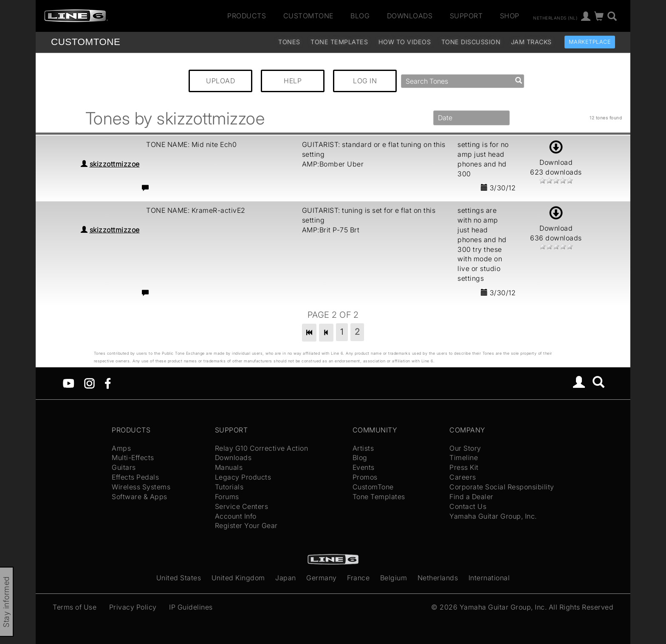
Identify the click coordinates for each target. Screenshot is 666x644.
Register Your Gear (246, 525)
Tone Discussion (471, 42)
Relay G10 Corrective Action (262, 448)
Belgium (394, 578)
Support (466, 16)
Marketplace (590, 42)
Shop (510, 16)
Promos (365, 477)
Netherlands (438, 578)
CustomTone (308, 16)
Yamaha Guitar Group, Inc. (493, 516)
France (358, 578)
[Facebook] (108, 383)
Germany (322, 578)
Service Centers (242, 506)
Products (247, 16)
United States (179, 578)
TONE (86, 42)
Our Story (465, 448)
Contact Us (468, 506)
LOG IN (365, 81)
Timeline (464, 458)
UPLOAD (220, 81)
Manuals (229, 467)
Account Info (236, 516)
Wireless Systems (141, 487)
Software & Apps (140, 497)
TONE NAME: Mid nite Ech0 (191, 144)
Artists (363, 448)
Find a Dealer (471, 497)
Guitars (124, 467)
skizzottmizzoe (115, 164)
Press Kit (464, 467)
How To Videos (405, 42)
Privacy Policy (133, 607)
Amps (121, 448)
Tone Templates (339, 42)
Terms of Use (75, 607)
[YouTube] (69, 383)
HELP (293, 81)
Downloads (410, 16)
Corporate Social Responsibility (502, 487)
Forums (227, 497)
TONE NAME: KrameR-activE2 (196, 210)
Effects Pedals (135, 477)
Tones (289, 42)
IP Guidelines (191, 607)
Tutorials (229, 487)
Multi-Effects (133, 458)
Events (364, 467)
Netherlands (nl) (555, 17)
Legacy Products (243, 477)
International (489, 578)
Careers (463, 477)
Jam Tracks (531, 42)
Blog (360, 16)
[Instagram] (89, 383)
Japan (286, 578)
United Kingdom (238, 578)
